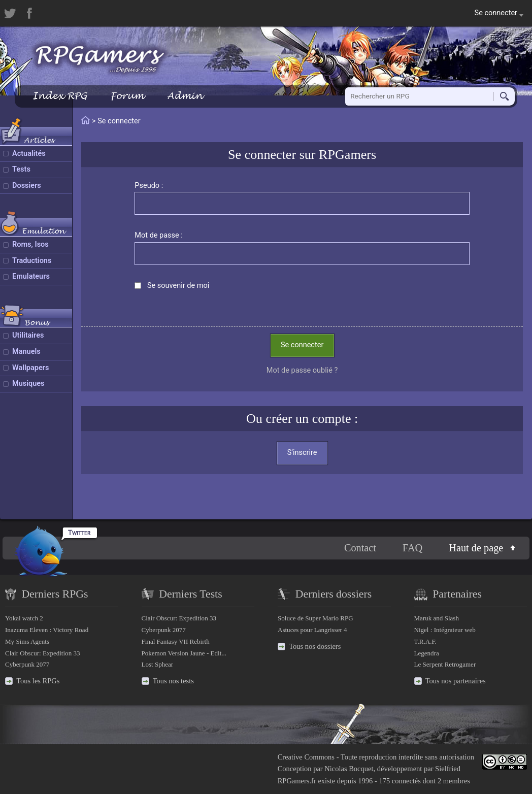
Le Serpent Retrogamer (445, 664)
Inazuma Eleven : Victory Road (47, 630)
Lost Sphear (158, 664)
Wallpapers (30, 368)
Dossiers (27, 186)
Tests (21, 169)
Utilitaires (28, 335)
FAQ (412, 548)
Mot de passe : (159, 235)
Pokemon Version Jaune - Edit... (184, 653)
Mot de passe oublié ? (302, 370)
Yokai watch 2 (24, 618)
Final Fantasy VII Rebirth (176, 641)
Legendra (427, 653)
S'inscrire (302, 453)
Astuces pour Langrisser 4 (312, 630)
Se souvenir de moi (178, 286)
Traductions (32, 261)
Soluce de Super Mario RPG (315, 618)
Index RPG (60, 96)
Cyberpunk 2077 (27, 664)
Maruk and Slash (437, 618)
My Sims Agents (27, 641)
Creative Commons (306, 757)
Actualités (29, 154)
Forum (127, 96)
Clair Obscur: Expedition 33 (42, 653)
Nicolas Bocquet (349, 769)
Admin (185, 96)
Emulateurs (31, 276)
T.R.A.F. (425, 641)
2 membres (454, 781)
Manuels (26, 352)
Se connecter (302, 345)
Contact (360, 548)
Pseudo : (149, 186)
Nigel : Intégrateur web (445, 630)
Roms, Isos (30, 244)
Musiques (28, 384)
